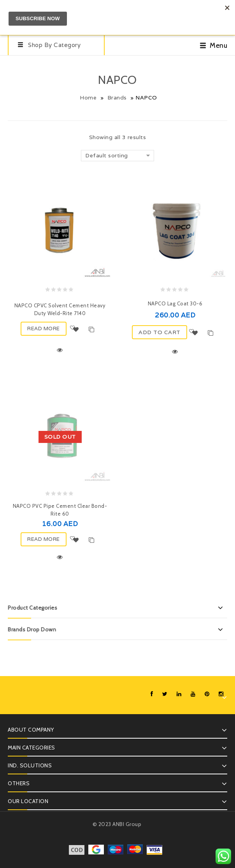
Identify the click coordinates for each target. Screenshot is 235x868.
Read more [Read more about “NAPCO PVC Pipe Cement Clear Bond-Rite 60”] (44, 539)
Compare (91, 329)
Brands (117, 98)
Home (88, 98)
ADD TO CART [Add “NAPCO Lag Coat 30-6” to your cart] (160, 332)
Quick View (60, 350)
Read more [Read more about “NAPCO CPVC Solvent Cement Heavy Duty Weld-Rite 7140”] (44, 329)
